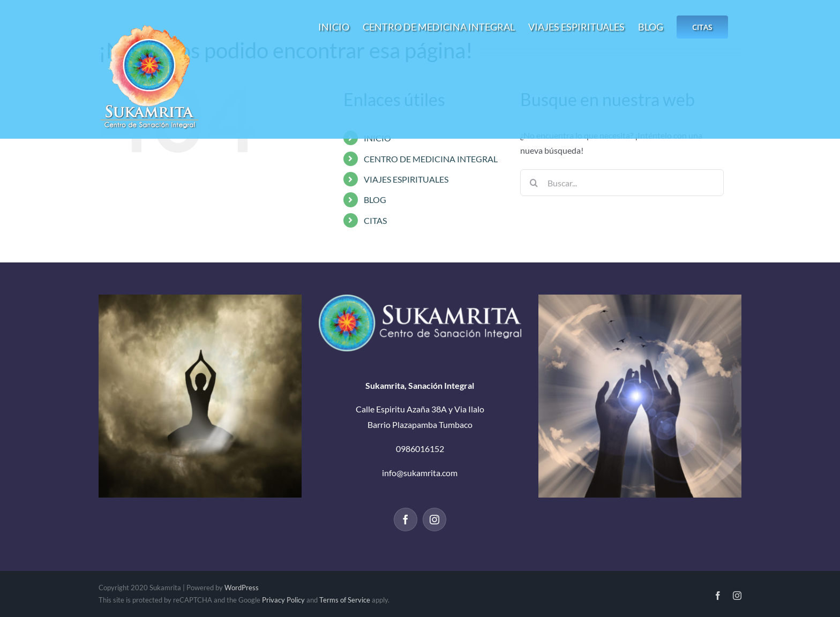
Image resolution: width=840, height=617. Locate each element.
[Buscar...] (622, 183)
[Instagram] (434, 520)
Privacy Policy (283, 600)
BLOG (375, 200)
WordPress (242, 588)
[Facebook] (406, 520)
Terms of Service (345, 600)
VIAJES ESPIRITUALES (406, 179)
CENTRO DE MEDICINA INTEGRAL (431, 159)
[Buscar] (534, 183)
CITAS (375, 220)
